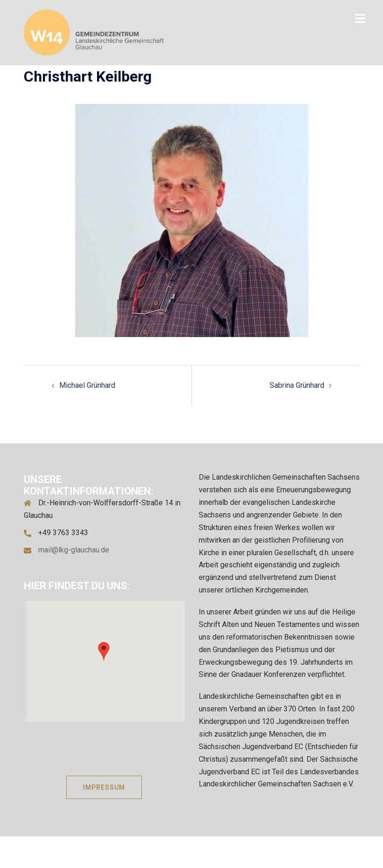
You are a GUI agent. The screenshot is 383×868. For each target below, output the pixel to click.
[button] (104, 651)
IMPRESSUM (104, 787)
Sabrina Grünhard (297, 385)
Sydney (269, 851)
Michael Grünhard (87, 385)
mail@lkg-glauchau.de (74, 550)
